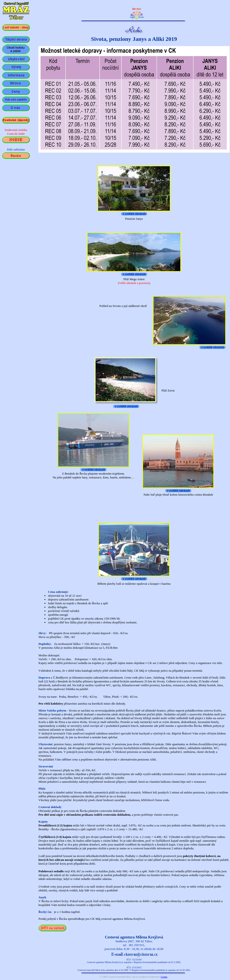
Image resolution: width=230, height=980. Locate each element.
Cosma (164, 977)
